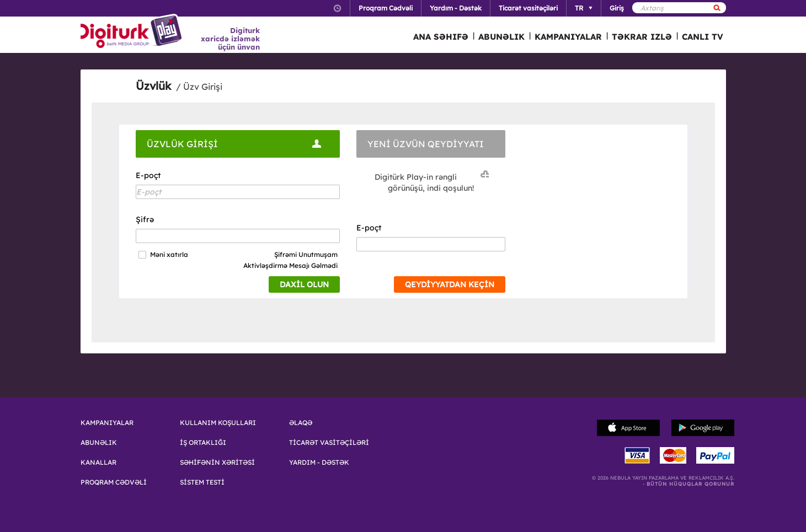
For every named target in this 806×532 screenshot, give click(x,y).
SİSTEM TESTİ (202, 482)
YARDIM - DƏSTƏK (319, 463)
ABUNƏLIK (501, 37)
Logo (133, 32)
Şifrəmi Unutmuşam (306, 254)
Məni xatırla (169, 255)
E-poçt (148, 175)
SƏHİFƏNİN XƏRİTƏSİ (217, 463)
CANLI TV (703, 37)
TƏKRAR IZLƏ (642, 37)
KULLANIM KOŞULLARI (218, 423)
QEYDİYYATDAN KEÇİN (450, 284)
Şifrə (145, 219)
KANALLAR (98, 463)
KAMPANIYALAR (568, 37)
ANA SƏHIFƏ (441, 37)
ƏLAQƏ (301, 423)
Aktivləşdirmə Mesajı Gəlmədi (290, 265)
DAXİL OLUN (304, 284)
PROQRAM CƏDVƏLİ (114, 482)
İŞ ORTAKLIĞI (203, 443)
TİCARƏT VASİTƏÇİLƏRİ (329, 443)
